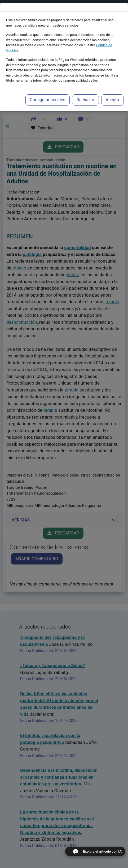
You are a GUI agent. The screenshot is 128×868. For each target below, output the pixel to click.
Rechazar (85, 93)
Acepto (112, 93)
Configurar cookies (48, 93)
